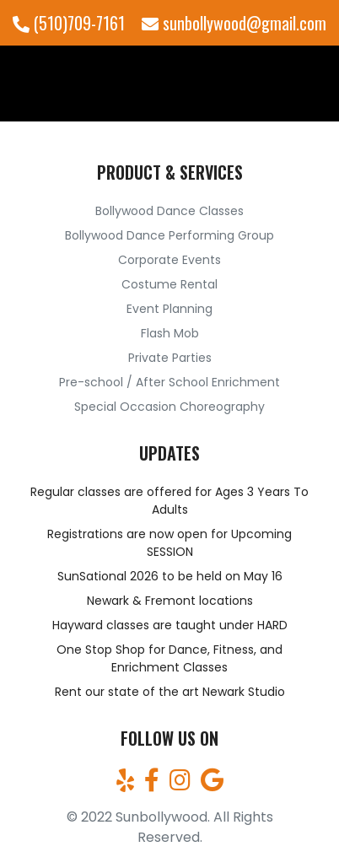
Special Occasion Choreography (169, 407)
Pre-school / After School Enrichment (169, 382)
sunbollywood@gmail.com (234, 23)
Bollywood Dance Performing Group (169, 235)
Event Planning (169, 309)
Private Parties (170, 358)
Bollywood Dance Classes (169, 211)
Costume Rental (169, 284)
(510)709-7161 (69, 23)
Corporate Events (169, 260)
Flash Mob (170, 333)
